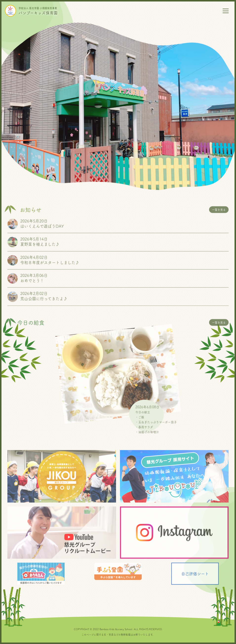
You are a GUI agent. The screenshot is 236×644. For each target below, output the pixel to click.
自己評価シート (195, 578)
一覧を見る (219, 214)
